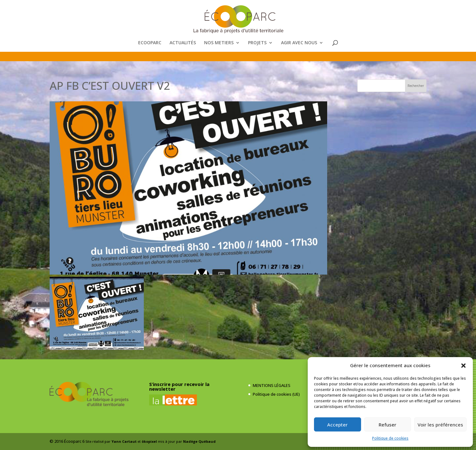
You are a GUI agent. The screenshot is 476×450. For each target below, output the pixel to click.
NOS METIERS (219, 43)
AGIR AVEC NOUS (299, 43)
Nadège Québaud (199, 441)
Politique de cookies (390, 438)
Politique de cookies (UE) (276, 394)
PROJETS (257, 43)
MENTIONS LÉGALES (272, 385)
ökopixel (149, 441)
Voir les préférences (440, 425)
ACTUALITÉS (183, 43)
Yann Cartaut (124, 441)
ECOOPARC (150, 43)
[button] (463, 366)
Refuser (387, 425)
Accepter (337, 425)
